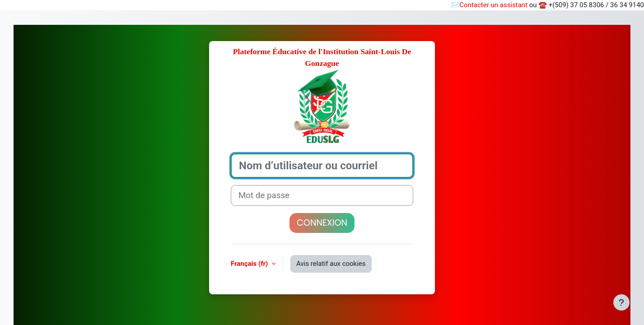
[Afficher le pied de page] (621, 302)
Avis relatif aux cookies (331, 264)
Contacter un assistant (493, 5)
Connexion (322, 223)
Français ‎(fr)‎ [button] (250, 264)
